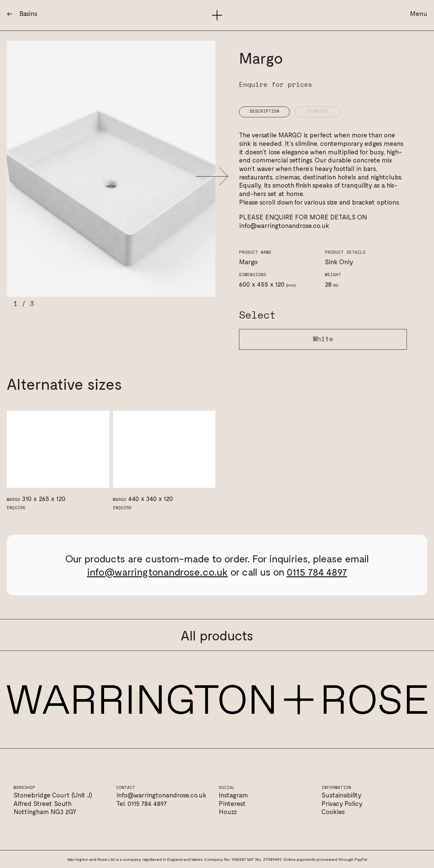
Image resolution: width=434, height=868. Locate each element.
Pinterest (232, 803)
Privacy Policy (342, 803)
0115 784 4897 (317, 572)
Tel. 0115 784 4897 (142, 803)
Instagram (233, 795)
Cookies (333, 812)
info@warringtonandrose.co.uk (284, 225)
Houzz (228, 812)
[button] (212, 177)
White (323, 339)
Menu (419, 13)
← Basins (22, 13)
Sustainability (341, 795)
